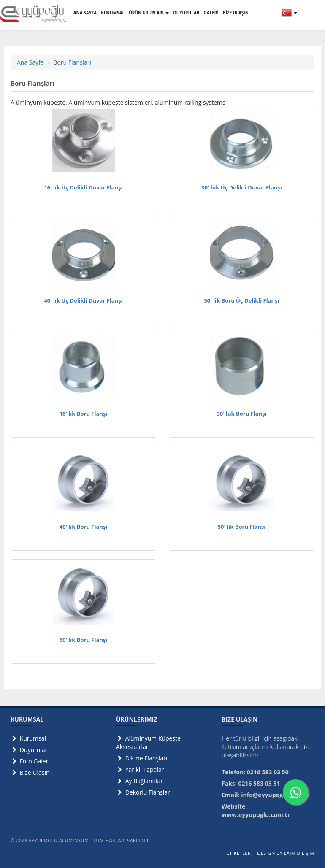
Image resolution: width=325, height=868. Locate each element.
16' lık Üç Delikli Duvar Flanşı (83, 187)
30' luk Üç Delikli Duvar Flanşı (242, 187)
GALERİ (211, 13)
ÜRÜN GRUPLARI (149, 13)
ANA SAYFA (85, 13)
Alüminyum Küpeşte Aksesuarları (148, 742)
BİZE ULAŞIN (236, 13)
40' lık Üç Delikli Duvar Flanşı (83, 300)
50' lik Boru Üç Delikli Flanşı (241, 300)
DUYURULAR (186, 13)
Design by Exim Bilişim (286, 853)
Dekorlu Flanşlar (143, 792)
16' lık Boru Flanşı (84, 414)
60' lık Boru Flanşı (84, 640)
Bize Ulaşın (30, 772)
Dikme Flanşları (142, 758)
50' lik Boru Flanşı (242, 527)
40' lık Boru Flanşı (84, 527)
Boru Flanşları (72, 62)
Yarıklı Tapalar (140, 769)
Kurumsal (28, 738)
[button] (289, 13)
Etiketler (239, 853)
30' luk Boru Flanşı (241, 414)
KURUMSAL (113, 13)
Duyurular (29, 750)
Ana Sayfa (30, 62)
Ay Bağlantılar (139, 781)
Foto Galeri (30, 761)
